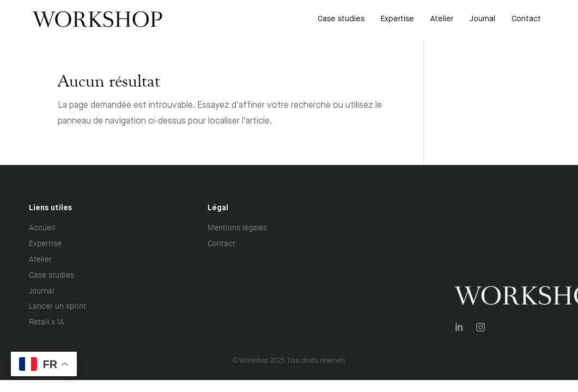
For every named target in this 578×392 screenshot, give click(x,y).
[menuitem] (341, 19)
